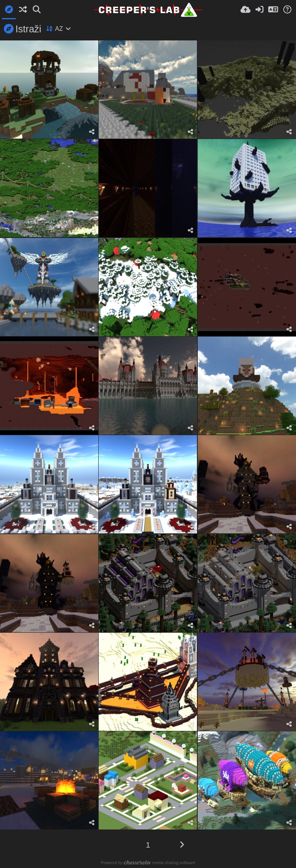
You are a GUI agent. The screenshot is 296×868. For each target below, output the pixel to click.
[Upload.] (246, 10)
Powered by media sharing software (148, 863)
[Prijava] (259, 10)
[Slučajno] (23, 10)
